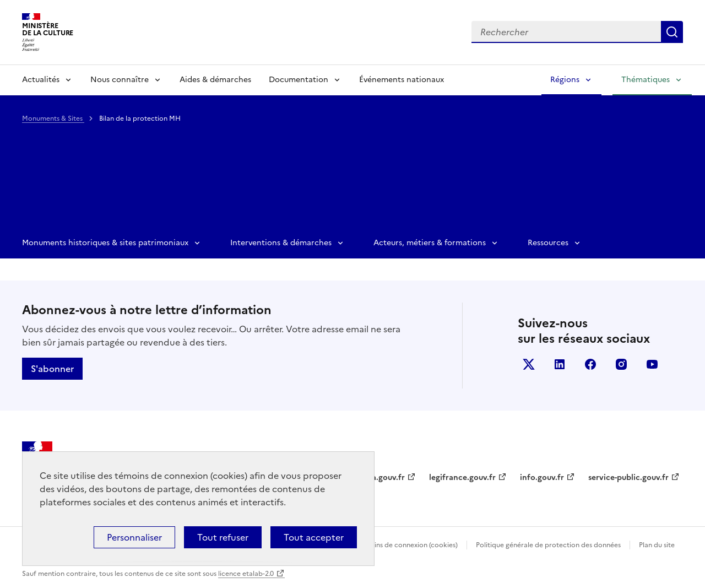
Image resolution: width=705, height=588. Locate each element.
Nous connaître (120, 80)
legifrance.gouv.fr (462, 478)
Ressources (548, 243)
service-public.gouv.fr (628, 478)
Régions (565, 80)
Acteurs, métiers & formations (430, 243)
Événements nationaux (402, 80)
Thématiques (646, 80)
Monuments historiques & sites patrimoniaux (105, 243)
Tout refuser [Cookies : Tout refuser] (223, 537)
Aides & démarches (215, 80)
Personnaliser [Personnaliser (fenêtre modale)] (134, 537)
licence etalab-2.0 (246, 574)
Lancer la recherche (672, 32)
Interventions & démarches (281, 243)
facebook (590, 364)
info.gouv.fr (542, 478)
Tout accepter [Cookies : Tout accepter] (314, 537)
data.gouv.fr (382, 478)
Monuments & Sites (53, 118)
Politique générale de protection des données (548, 545)
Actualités (41, 80)
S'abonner (52, 369)
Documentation (299, 80)
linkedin (560, 364)
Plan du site (657, 545)
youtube (652, 364)
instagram (621, 364)
